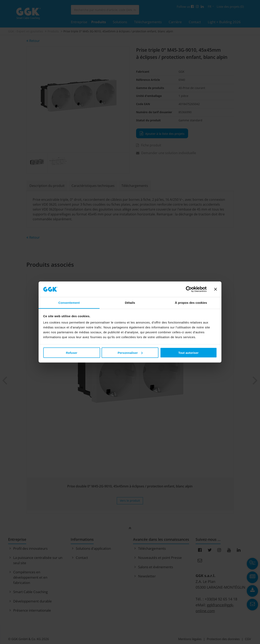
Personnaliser (130, 353)
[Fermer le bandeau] (216, 289)
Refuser (72, 353)
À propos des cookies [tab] (191, 303)
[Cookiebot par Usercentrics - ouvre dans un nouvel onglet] (189, 289)
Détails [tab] (130, 303)
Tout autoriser (188, 353)
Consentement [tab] (69, 303)
